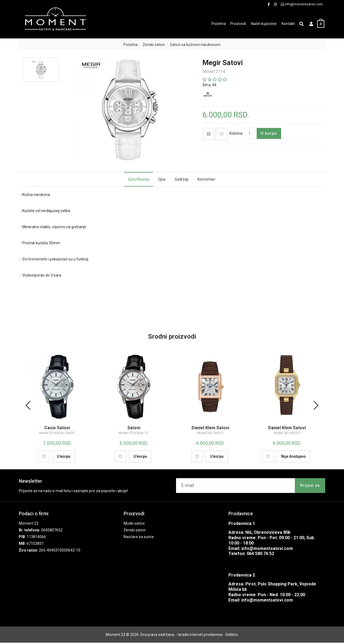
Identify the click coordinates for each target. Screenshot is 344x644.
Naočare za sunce (139, 538)
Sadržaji (182, 179)
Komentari (206, 179)
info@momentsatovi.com (267, 550)
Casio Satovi (57, 430)
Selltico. (232, 636)
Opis (162, 179)
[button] (311, 24)
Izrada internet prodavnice (200, 636)
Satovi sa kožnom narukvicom (195, 45)
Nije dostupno (293, 458)
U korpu (269, 133)
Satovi (134, 430)
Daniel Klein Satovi (210, 430)
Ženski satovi (154, 45)
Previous (29, 406)
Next (315, 406)
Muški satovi (134, 525)
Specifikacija (139, 179)
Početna (130, 45)
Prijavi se (310, 487)
